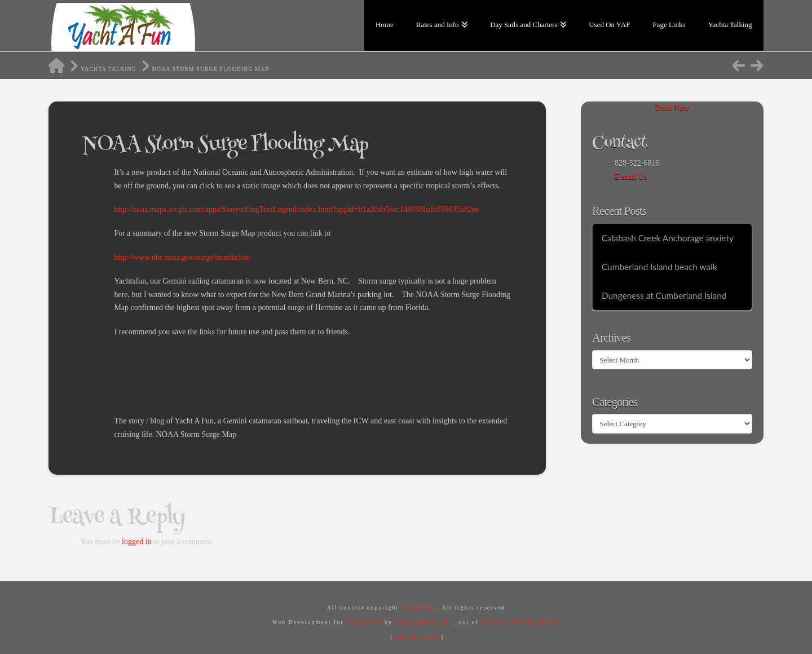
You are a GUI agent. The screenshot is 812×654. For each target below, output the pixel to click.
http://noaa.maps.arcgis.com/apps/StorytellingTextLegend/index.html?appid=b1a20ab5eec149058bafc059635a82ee (296, 209)
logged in (137, 542)
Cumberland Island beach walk (659, 267)
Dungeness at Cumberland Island (664, 295)
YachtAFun (419, 607)
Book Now (672, 108)
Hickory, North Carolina (522, 622)
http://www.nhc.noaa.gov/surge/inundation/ (182, 257)
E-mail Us (631, 177)
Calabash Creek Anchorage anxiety (668, 238)
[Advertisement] (319, 374)
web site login (417, 637)
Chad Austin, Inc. (424, 622)
